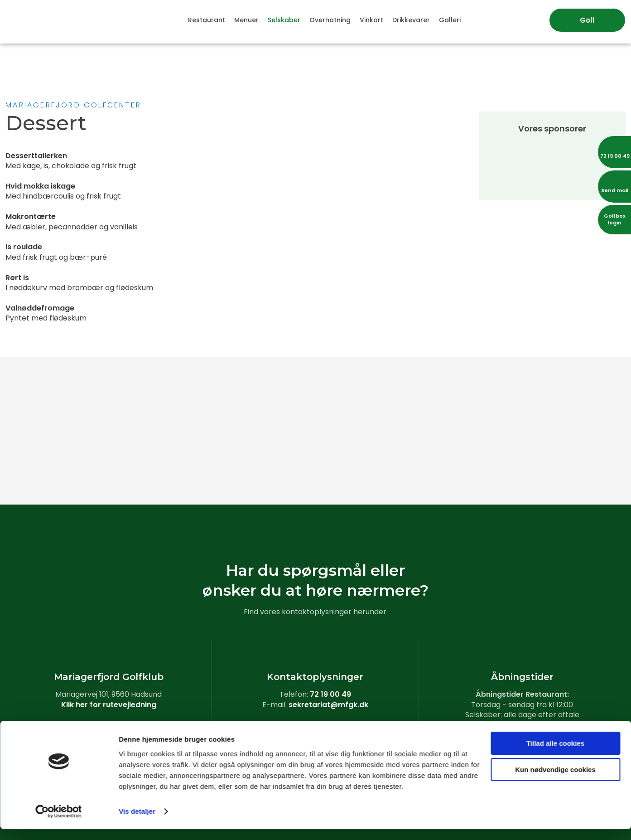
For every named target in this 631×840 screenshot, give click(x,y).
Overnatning (330, 20)
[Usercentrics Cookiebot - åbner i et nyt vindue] (59, 822)
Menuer (246, 20)
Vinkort (371, 20)
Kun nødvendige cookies (555, 780)
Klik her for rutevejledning (109, 705)
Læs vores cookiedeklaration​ (315, 725)
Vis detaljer (137, 822)
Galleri (450, 20)
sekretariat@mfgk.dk (328, 705)
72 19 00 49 (330, 694)
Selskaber (284, 20)
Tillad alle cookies (555, 754)
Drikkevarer (411, 20)
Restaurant (207, 20)
